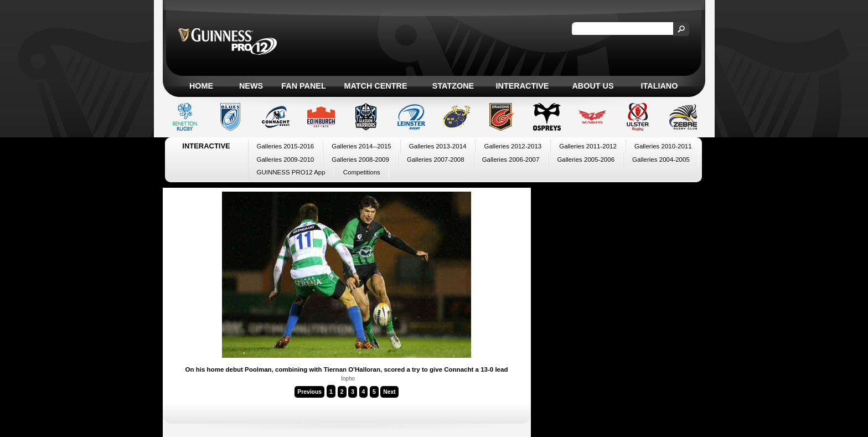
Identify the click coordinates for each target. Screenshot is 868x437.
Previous (309, 392)
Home (201, 86)
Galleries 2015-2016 (286, 146)
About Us (593, 86)
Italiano (660, 86)
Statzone (453, 86)
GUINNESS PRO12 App (291, 172)
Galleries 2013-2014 (438, 146)
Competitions (362, 172)
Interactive (523, 86)
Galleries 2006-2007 (511, 160)
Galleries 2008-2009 (360, 160)
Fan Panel (303, 86)
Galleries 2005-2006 (586, 160)
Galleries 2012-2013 (513, 146)
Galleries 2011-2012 (588, 146)
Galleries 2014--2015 (361, 146)
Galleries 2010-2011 (663, 146)
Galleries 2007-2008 (436, 160)
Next (389, 392)
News (251, 86)
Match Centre (375, 86)
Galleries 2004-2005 (661, 160)
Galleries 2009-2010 (286, 160)
